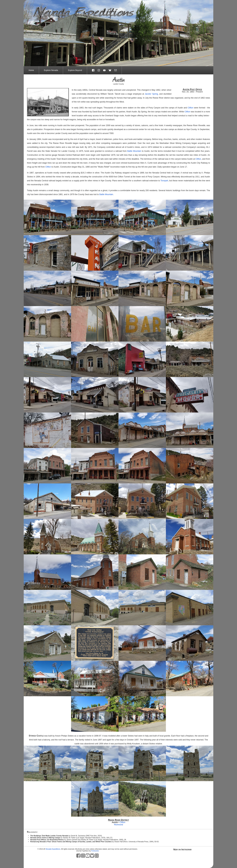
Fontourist (95, 851)
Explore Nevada (51, 70)
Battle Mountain (134, 151)
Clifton (190, 108)
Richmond (118, 825)
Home (31, 70)
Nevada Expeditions (53, 849)
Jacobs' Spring (151, 94)
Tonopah (164, 181)
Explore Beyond (75, 70)
